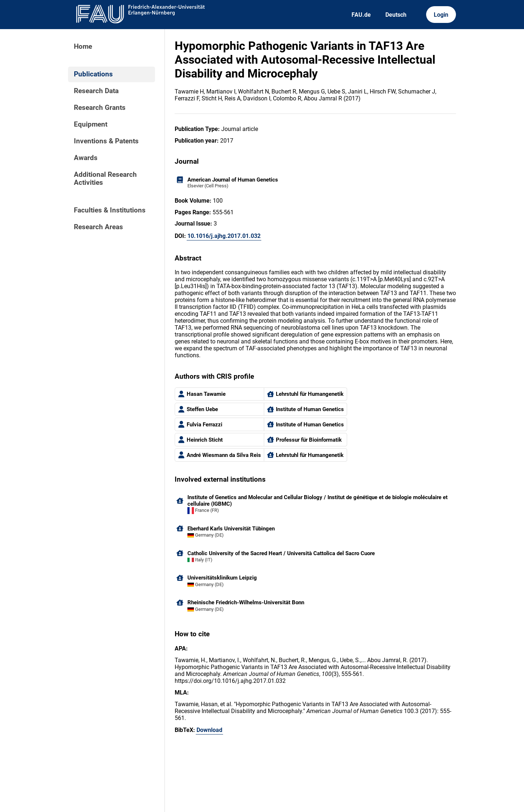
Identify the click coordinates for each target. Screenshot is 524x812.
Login (441, 15)
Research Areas (98, 227)
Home (83, 47)
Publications (93, 74)
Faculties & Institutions (110, 210)
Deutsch (396, 15)
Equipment (91, 124)
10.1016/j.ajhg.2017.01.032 (224, 236)
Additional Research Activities (105, 179)
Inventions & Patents (106, 141)
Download (209, 730)
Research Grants (100, 108)
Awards (86, 158)
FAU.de (361, 15)
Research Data (96, 91)
